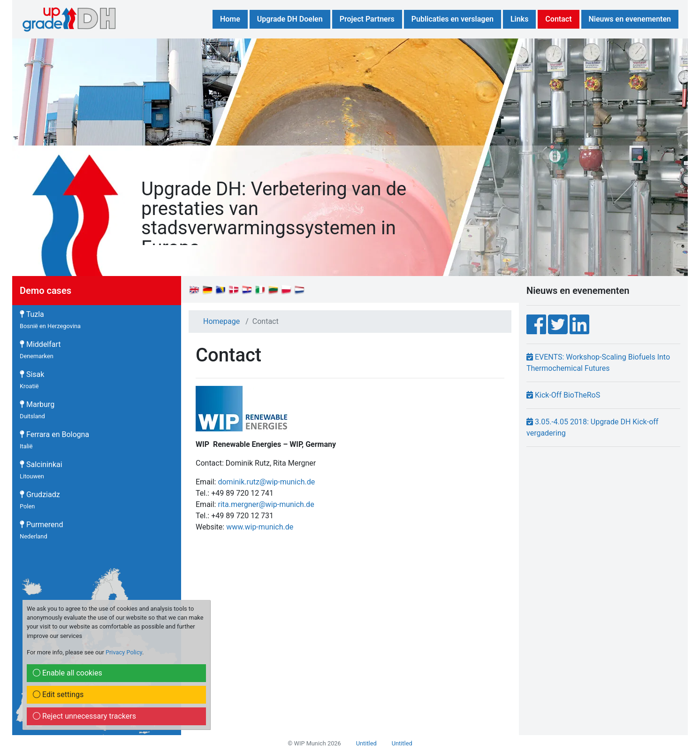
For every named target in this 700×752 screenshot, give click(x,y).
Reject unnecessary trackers (84, 716)
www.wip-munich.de (260, 527)
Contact (558, 19)
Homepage (221, 321)
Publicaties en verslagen (453, 19)
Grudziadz (40, 500)
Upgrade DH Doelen (290, 19)
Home (230, 19)
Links (519, 19)
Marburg (37, 410)
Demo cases (46, 291)
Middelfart (40, 350)
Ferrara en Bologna (54, 440)
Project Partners (367, 19)
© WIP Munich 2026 (314, 743)
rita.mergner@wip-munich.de (266, 504)
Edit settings (58, 694)
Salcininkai (41, 470)
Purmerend (41, 530)
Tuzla (50, 320)
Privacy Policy (124, 652)
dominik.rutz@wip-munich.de (266, 482)
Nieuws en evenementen (630, 19)
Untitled (366, 743)
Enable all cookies (68, 673)
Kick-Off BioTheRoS (563, 395)
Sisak (32, 380)
